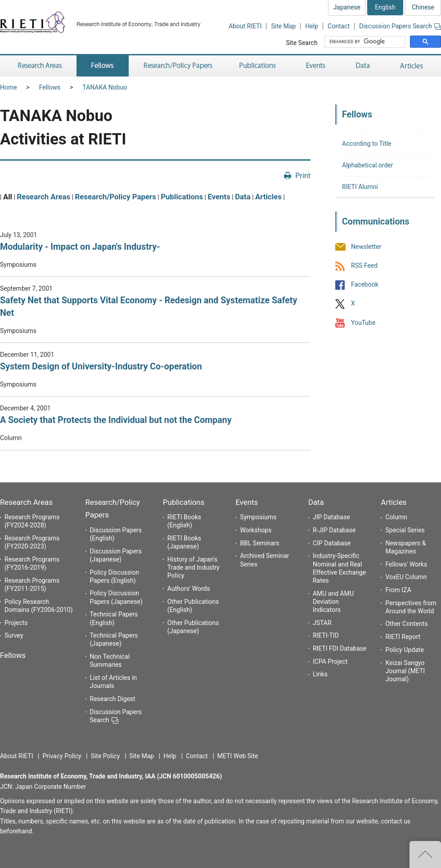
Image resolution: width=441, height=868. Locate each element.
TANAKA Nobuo (105, 87)
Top (425, 855)
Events (219, 197)
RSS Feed (364, 265)
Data (243, 197)
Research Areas (43, 197)
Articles (268, 197)
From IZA (398, 590)
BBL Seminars (259, 543)
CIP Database (332, 543)
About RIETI (245, 26)
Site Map (283, 26)
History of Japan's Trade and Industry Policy (193, 567)
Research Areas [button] (38, 66)
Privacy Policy (62, 756)
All (8, 197)
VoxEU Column (406, 577)
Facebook (365, 285)
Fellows (50, 87)
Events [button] (316, 66)
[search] (366, 42)
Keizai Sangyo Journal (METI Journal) (405, 671)
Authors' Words (189, 589)
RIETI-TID (326, 635)
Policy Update (404, 650)
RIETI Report (403, 637)
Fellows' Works (406, 564)
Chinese (423, 7)
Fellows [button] (103, 66)
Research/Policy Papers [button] (177, 66)
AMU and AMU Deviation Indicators (333, 602)
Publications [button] (259, 66)
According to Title (367, 144)
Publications (182, 197)
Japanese (347, 7)
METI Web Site (238, 756)
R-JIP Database (334, 530)
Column (396, 517)
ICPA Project (330, 661)
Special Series (405, 530)
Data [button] (363, 66)
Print (303, 176)
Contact (339, 26)
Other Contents (406, 624)
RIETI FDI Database (340, 648)
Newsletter (366, 247)
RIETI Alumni (360, 187)
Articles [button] (413, 66)
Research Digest (113, 699)
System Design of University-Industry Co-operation (101, 367)
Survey (14, 635)
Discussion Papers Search (400, 26)
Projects (16, 623)
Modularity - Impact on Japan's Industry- (80, 247)
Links (320, 674)
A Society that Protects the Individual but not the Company (116, 420)
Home (9, 87)
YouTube (363, 323)
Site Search (301, 43)
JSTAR (322, 623)
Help (312, 26)
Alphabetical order (367, 165)
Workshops (256, 530)
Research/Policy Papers (116, 197)
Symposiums (258, 517)
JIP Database (331, 517)
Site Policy (106, 756)
